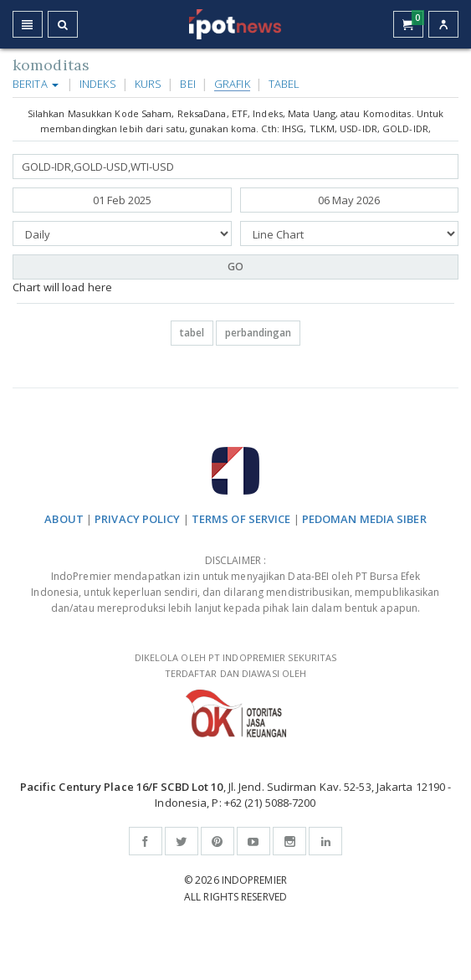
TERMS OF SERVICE (241, 519)
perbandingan (258, 333)
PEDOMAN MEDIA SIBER (364, 519)
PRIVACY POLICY (137, 519)
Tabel (284, 84)
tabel (192, 333)
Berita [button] (36, 84)
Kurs (148, 84)
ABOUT (64, 519)
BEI (187, 84)
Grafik (232, 84)
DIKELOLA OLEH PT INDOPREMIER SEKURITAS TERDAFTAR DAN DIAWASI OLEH (235, 694)
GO (235, 267)
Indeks (98, 84)
